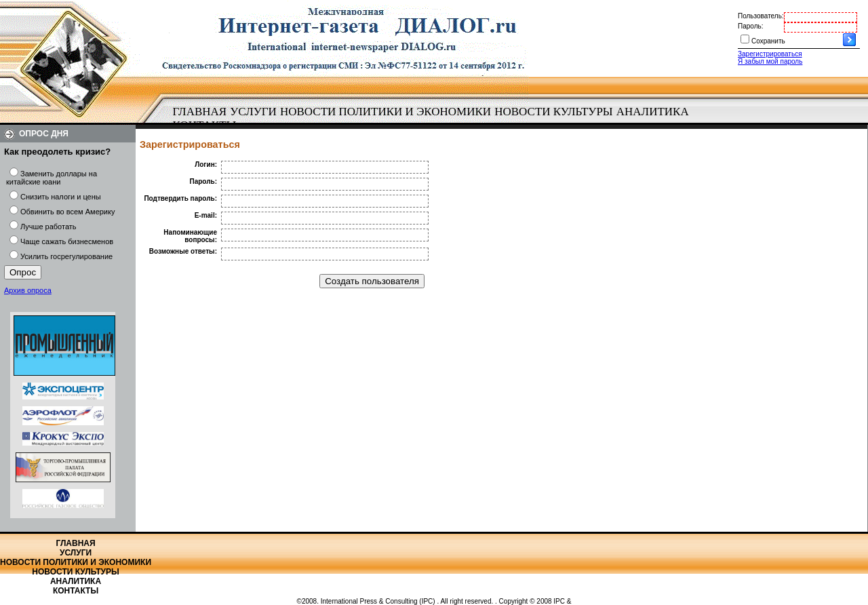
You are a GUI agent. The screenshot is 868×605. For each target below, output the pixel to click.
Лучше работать (48, 227)
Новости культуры (553, 112)
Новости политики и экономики (386, 112)
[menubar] (434, 119)
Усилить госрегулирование (66, 256)
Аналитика (653, 112)
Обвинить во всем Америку (67, 212)
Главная (200, 112)
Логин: (206, 164)
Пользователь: (761, 16)
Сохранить (768, 41)
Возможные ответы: (183, 251)
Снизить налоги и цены (61, 197)
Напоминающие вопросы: (190, 236)
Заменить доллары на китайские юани (52, 178)
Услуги (253, 112)
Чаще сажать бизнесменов (67, 241)
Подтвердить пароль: (180, 198)
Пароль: (750, 26)
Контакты (76, 591)
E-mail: (206, 215)
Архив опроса (28, 290)
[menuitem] (200, 112)
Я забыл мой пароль (770, 61)
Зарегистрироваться (770, 54)
